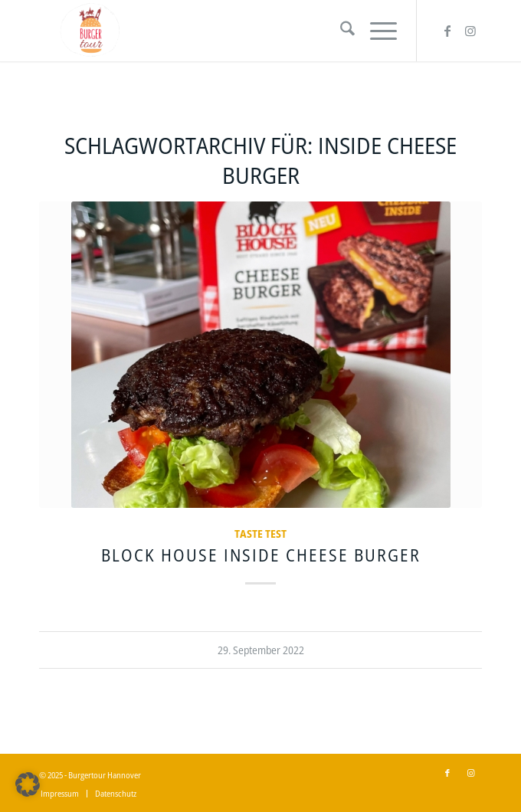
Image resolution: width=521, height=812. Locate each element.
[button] (28, 784)
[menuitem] (340, 31)
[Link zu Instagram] (470, 31)
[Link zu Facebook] (447, 31)
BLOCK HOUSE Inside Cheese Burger (261, 555)
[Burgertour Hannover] (216, 31)
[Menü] (376, 31)
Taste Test (260, 534)
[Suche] (340, 31)
